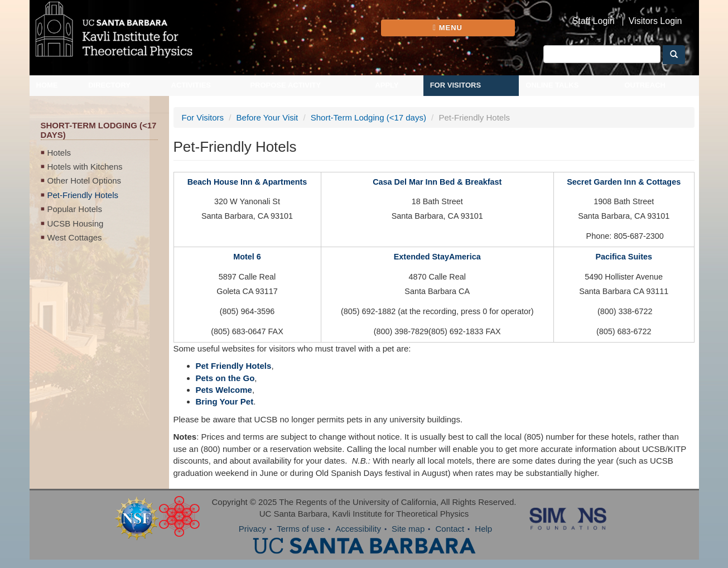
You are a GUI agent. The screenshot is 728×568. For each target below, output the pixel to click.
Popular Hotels (75, 209)
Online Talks (552, 85)
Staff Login (594, 21)
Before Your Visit (267, 117)
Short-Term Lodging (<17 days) (368, 117)
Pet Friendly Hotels (234, 366)
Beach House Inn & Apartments (247, 182)
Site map (408, 529)
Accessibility (358, 529)
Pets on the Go (225, 378)
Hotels (59, 153)
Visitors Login (655, 21)
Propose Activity (285, 85)
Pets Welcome (224, 390)
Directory (109, 85)
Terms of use (301, 529)
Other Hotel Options (85, 180)
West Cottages (75, 237)
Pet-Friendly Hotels (83, 195)
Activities (191, 85)
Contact (450, 529)
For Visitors (456, 85)
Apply (387, 85)
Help (483, 529)
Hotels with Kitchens (85, 167)
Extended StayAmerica (437, 257)
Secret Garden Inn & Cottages (624, 182)
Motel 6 (247, 257)
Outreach (645, 85)
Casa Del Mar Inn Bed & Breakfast (437, 182)
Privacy (252, 529)
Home (47, 85)
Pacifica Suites (624, 257)
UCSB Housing (76, 223)
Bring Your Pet (225, 401)
